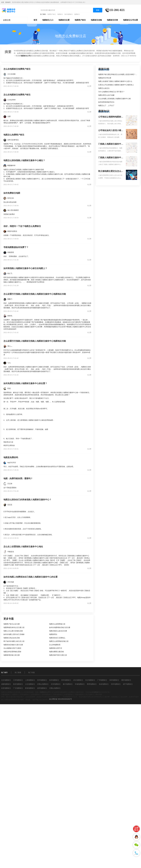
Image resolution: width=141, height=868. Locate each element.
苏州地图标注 (42, 680)
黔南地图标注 (30, 688)
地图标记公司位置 (130, 20)
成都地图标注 (6, 684)
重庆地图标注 (126, 680)
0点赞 (89, 86)
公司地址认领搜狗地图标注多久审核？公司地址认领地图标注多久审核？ (111, 117)
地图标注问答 (112, 20)
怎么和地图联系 (55, 645)
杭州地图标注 (54, 680)
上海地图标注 (30, 680)
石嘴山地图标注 (55, 688)
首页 (35, 20)
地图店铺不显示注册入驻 (58, 655)
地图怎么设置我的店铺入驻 (59, 641)
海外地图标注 (69, 14)
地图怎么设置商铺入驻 (57, 624)
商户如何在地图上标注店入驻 (14, 641)
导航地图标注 (58, 694)
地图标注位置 (64, 20)
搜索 (98, 10)
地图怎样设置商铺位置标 (12, 652)
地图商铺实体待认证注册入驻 (14, 627)
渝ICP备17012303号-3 (40, 700)
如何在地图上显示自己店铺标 (14, 634)
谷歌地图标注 (36, 694)
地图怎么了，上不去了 (106, 105)
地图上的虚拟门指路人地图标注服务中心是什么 (115, 81)
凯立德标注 (90, 694)
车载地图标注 (6, 694)
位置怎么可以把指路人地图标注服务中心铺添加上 (116, 85)
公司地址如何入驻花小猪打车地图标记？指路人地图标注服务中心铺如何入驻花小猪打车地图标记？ (111, 131)
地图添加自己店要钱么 (57, 638)
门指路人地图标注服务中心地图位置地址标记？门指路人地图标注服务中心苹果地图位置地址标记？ (111, 158)
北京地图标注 (6, 680)
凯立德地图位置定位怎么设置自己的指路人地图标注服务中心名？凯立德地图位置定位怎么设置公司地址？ (111, 171)
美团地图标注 (80, 694)
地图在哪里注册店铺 (56, 652)
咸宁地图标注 (128, 684)
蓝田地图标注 (42, 688)
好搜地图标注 (69, 694)
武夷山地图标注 (43, 684)
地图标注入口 (48, 20)
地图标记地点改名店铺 (12, 638)
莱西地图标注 (92, 684)
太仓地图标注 (30, 684)
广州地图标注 (102, 680)
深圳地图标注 (114, 680)
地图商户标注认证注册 (12, 624)
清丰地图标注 (116, 684)
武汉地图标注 (78, 680)
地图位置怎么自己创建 (106, 95)
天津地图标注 (18, 680)
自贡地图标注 (6, 688)
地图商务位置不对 (56, 648)
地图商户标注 (80, 20)
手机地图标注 (25, 694)
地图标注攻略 (96, 20)
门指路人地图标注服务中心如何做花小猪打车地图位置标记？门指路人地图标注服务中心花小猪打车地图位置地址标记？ (111, 144)
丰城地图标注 (80, 684)
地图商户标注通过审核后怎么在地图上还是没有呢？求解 (118, 74)
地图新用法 (53, 634)
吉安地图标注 (56, 684)
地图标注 (60, 14)
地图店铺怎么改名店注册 (58, 631)
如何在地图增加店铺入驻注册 (60, 627)
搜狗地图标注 (47, 694)
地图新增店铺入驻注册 (12, 655)
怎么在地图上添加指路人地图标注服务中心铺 (114, 99)
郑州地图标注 (66, 680)
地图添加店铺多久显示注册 (13, 645)
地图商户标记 (52, 14)
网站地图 (99, 694)
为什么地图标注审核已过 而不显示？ (111, 92)
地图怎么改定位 (104, 88)
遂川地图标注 (68, 684)
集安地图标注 (18, 684)
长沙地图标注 (90, 680)
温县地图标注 (104, 684)
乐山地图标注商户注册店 (12, 648)
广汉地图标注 (18, 688)
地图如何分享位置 (105, 78)
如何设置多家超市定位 (106, 102)
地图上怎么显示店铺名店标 (13, 631)
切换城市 (8, 2)
